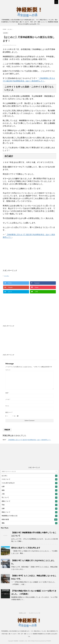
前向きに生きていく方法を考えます (26, 548)
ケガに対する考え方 (29, 483)
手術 (29, 505)
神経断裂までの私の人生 (29, 516)
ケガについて (29, 479)
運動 (29, 523)
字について (29, 498)
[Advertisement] (16, 257)
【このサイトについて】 (34, 613)
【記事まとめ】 (22, 613)
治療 (29, 509)
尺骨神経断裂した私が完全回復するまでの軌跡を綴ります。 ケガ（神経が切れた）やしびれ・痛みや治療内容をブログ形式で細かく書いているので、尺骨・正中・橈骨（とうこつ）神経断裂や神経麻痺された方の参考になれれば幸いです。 (29, 634)
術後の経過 (29, 520)
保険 (29, 490)
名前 (7, 393)
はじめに (7, 276)
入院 (29, 494)
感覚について (29, 501)
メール (8, 399)
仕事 (29, 487)
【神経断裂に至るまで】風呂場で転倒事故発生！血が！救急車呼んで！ (29, 440)
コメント (8, 370)
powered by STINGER (46, 641)
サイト (7, 406)
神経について (29, 512)
